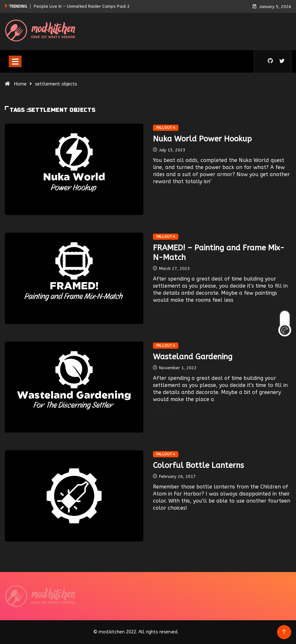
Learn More (169, 192)
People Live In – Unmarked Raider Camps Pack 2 (82, 6)
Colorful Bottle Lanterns (198, 465)
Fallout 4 (166, 128)
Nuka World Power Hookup (202, 139)
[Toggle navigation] (15, 61)
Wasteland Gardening (193, 357)
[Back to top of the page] (284, 632)
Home (20, 84)
